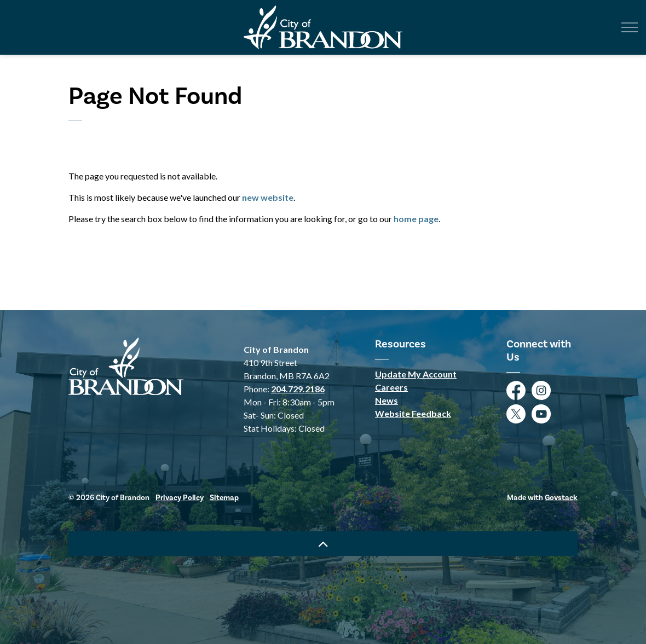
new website (268, 197)
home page (416, 219)
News (387, 400)
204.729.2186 (298, 389)
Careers (391, 387)
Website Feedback (413, 413)
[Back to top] (323, 544)
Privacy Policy (180, 498)
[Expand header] (630, 27)
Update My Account (416, 374)
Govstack (561, 498)
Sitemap (224, 498)
